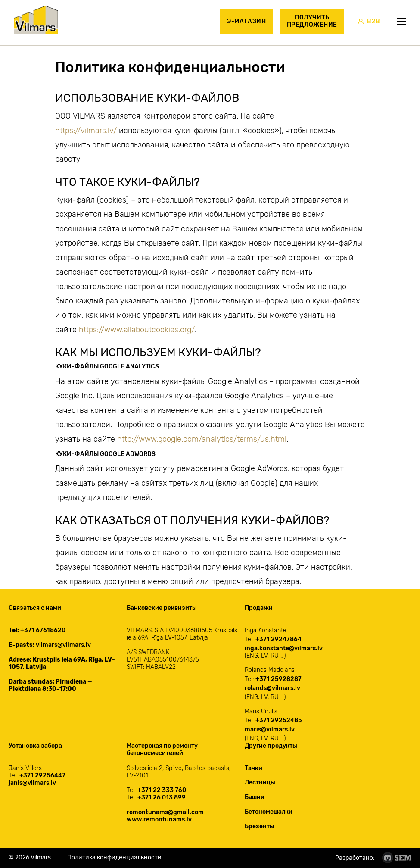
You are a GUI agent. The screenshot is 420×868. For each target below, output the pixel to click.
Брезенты (260, 826)
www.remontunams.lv (159, 820)
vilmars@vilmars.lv (63, 645)
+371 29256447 (42, 776)
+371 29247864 (278, 639)
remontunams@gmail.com (165, 812)
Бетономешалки (269, 812)
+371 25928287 (278, 679)
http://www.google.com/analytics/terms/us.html (202, 439)
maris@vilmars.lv (270, 729)
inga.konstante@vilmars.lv (284, 648)
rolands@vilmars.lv (272, 688)
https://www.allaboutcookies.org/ (137, 330)
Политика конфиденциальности (114, 857)
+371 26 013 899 (162, 798)
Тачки (254, 768)
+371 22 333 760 (162, 790)
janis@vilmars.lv (32, 783)
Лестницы (260, 782)
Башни (255, 797)
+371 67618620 (43, 630)
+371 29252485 (279, 720)
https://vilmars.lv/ (86, 131)
